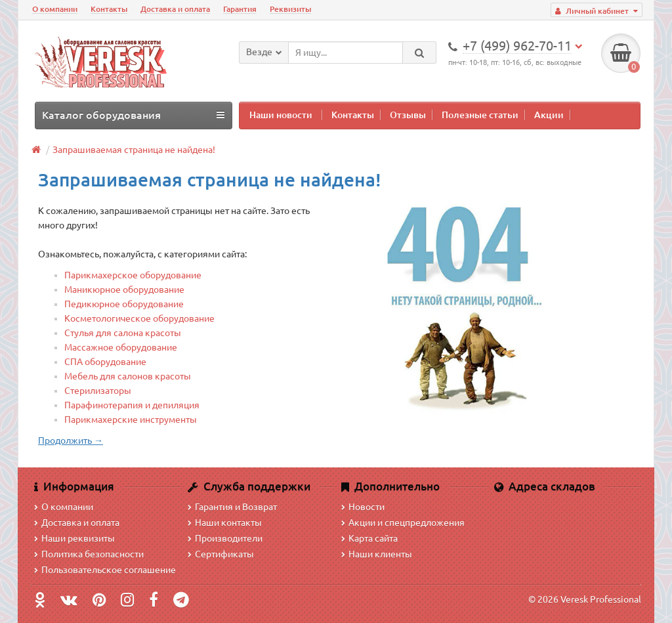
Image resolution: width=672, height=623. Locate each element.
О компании (55, 9)
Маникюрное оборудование (124, 290)
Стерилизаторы (98, 391)
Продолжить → (71, 440)
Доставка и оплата (175, 9)
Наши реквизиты (74, 538)
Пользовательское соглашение (105, 570)
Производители (225, 538)
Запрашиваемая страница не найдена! (134, 150)
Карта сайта (369, 538)
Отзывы (408, 115)
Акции (549, 115)
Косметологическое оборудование (139, 318)
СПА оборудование (105, 362)
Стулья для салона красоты (123, 333)
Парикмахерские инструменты (131, 419)
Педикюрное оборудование (124, 304)
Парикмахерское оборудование (133, 275)
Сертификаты (221, 554)
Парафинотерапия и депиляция (132, 405)
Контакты (109, 9)
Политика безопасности (89, 554)
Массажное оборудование (121, 347)
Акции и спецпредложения (403, 523)
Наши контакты (225, 523)
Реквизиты (290, 9)
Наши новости (281, 115)
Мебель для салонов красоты (128, 376)
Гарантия (240, 9)
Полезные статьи (480, 115)
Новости (363, 507)
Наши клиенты (377, 554)
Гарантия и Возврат (232, 507)
